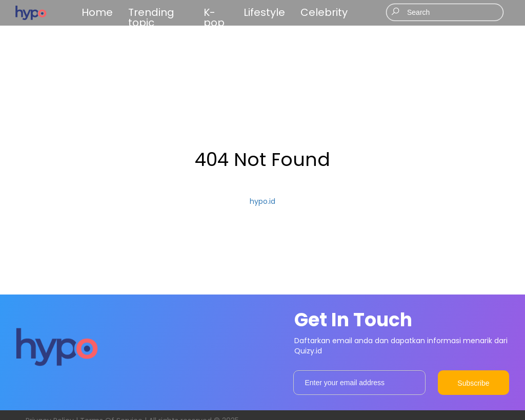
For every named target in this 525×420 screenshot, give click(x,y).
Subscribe (473, 383)
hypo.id (262, 201)
